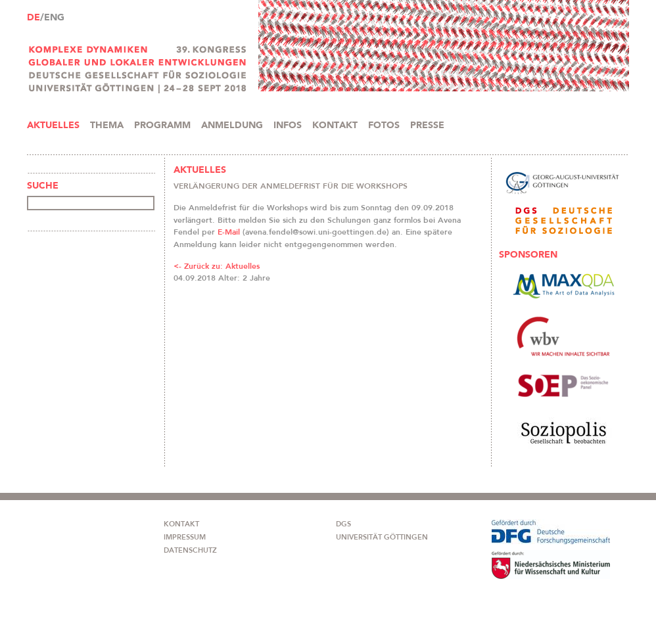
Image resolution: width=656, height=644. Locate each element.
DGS (343, 524)
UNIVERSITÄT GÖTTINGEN (382, 537)
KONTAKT (335, 126)
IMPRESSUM (185, 537)
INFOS (288, 126)
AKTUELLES (53, 126)
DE (34, 18)
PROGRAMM (162, 126)
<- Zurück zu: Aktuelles (217, 266)
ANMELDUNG (232, 126)
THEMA (107, 126)
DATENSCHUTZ (190, 550)
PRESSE (427, 126)
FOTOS (384, 126)
